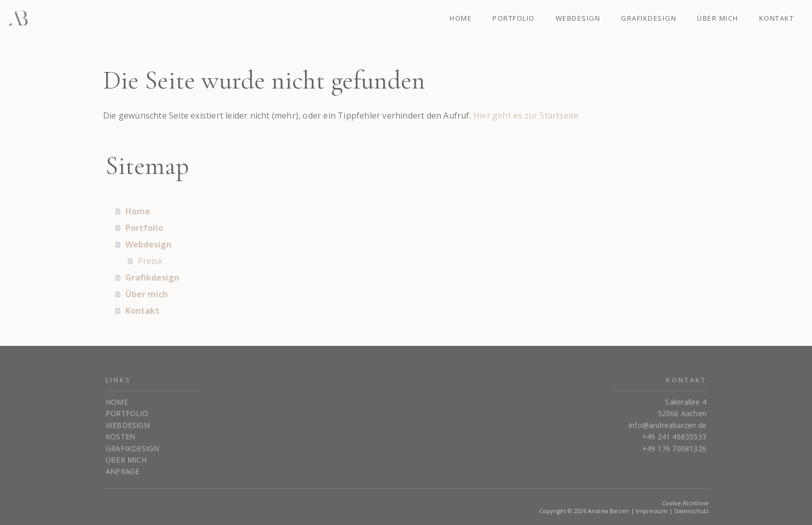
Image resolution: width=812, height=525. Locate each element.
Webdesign (578, 18)
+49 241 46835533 (674, 440)
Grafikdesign (649, 18)
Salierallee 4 (686, 406)
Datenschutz (692, 511)
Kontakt (777, 18)
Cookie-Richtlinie (685, 503)
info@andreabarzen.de (668, 429)
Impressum (652, 511)
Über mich (718, 18)
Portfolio (514, 18)
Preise (150, 261)
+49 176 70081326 (674, 452)
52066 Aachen (682, 417)
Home (461, 18)
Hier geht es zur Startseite (526, 115)
